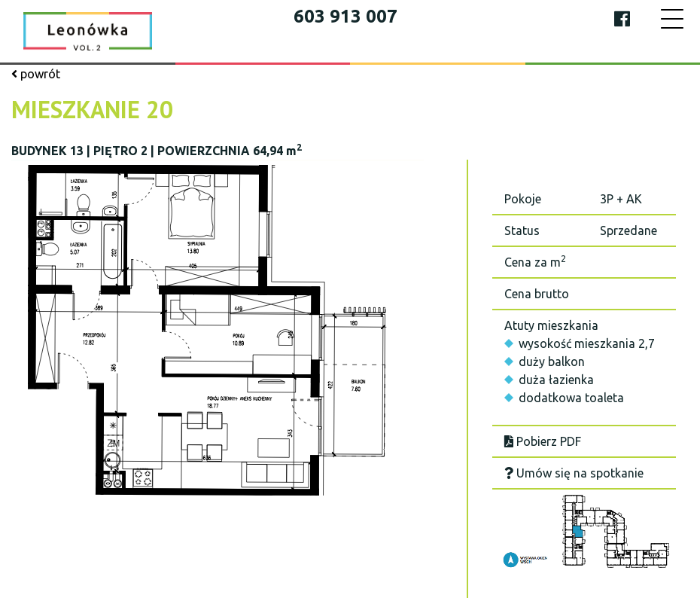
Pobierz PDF (543, 441)
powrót (36, 74)
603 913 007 (345, 16)
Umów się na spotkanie (574, 473)
